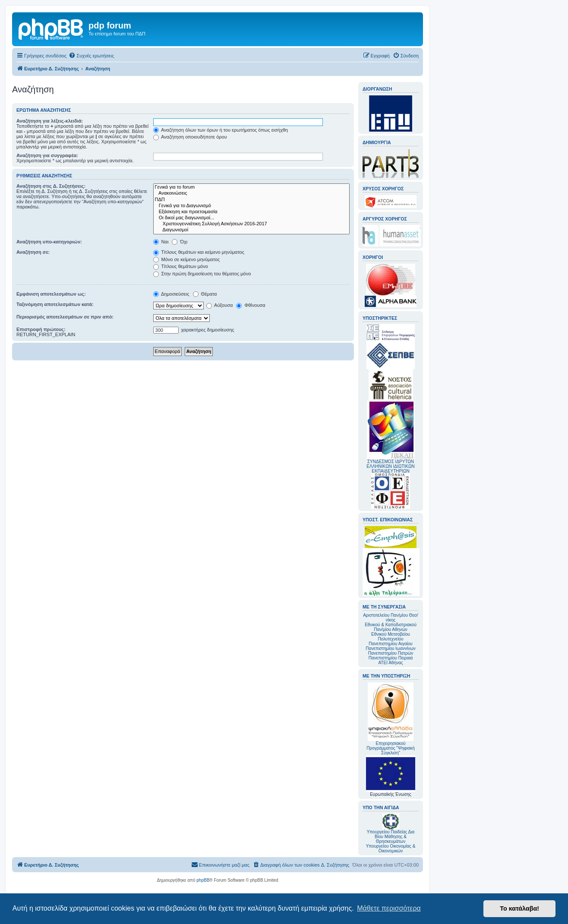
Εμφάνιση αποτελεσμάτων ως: (51, 294)
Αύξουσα (220, 305)
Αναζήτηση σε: (33, 252)
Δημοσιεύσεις (171, 294)
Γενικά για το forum (251, 187)
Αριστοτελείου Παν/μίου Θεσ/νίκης (391, 618)
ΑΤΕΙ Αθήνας (390, 663)
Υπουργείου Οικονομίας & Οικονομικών (391, 848)
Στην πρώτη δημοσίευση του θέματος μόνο (202, 274)
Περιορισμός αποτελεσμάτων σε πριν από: (65, 317)
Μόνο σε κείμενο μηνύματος (187, 259)
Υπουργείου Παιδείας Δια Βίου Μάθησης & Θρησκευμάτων (391, 837)
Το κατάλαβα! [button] (519, 908)
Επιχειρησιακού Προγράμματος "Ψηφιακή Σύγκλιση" (391, 719)
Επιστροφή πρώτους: (41, 329)
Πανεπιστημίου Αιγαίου (390, 644)
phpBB (203, 880)
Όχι (180, 242)
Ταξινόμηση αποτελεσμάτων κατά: (55, 304)
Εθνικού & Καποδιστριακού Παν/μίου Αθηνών (391, 627)
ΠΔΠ (251, 200)
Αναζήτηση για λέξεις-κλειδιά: (50, 121)
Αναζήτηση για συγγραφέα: (47, 155)
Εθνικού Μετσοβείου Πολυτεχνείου (391, 637)
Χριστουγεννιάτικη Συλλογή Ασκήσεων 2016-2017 (251, 224)
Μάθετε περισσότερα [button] (389, 908)
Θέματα (205, 294)
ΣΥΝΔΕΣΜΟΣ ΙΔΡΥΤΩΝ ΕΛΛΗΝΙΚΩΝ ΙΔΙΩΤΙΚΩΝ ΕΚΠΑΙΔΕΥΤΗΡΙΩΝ (390, 466)
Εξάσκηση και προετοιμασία (251, 212)
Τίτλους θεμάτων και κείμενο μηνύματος (199, 252)
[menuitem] (91, 56)
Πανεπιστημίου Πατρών (391, 653)
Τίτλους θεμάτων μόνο (181, 266)
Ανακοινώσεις (251, 193)
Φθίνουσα (251, 305)
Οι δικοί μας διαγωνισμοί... (251, 218)
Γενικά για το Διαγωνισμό (251, 206)
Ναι (161, 242)
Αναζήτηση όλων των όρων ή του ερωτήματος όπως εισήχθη (221, 130)
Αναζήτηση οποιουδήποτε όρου (190, 137)
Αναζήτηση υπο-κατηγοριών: (49, 242)
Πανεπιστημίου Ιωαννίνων (390, 648)
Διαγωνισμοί (251, 230)
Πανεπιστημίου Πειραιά (391, 658)
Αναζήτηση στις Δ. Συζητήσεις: (51, 186)
